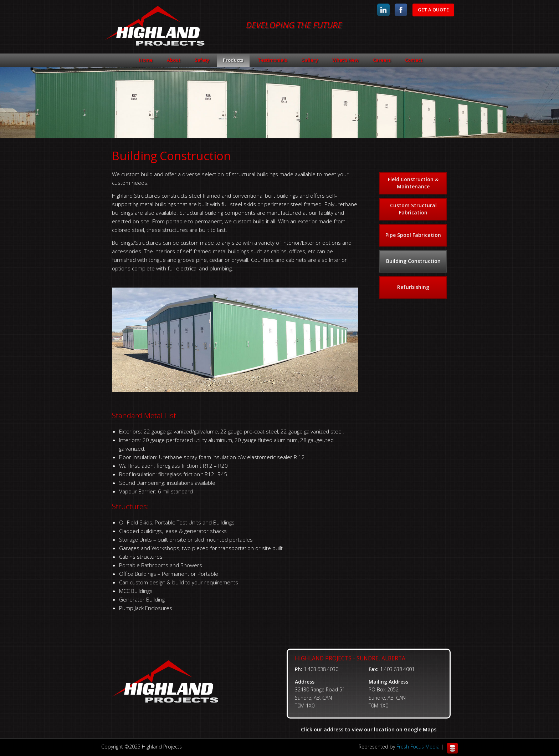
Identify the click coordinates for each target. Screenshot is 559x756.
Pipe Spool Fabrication (413, 235)
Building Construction (413, 261)
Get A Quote (433, 10)
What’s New (345, 60)
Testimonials (272, 60)
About (174, 60)
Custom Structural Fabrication (413, 209)
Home (146, 60)
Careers (382, 60)
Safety (202, 60)
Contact (414, 60)
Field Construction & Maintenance (413, 183)
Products (233, 60)
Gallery (310, 60)
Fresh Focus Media (418, 747)
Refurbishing (413, 287)
